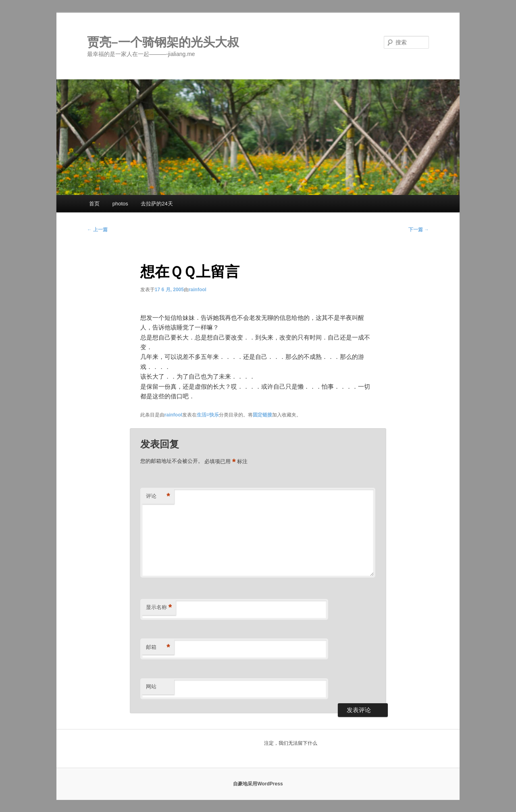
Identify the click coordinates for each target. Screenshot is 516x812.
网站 (151, 687)
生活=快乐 (208, 415)
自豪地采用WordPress (258, 784)
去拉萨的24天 (157, 204)
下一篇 (419, 230)
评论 (158, 496)
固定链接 (262, 415)
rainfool (198, 290)
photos (120, 204)
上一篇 (97, 230)
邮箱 (158, 647)
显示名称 (159, 608)
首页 (94, 204)
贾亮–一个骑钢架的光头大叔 (163, 42)
